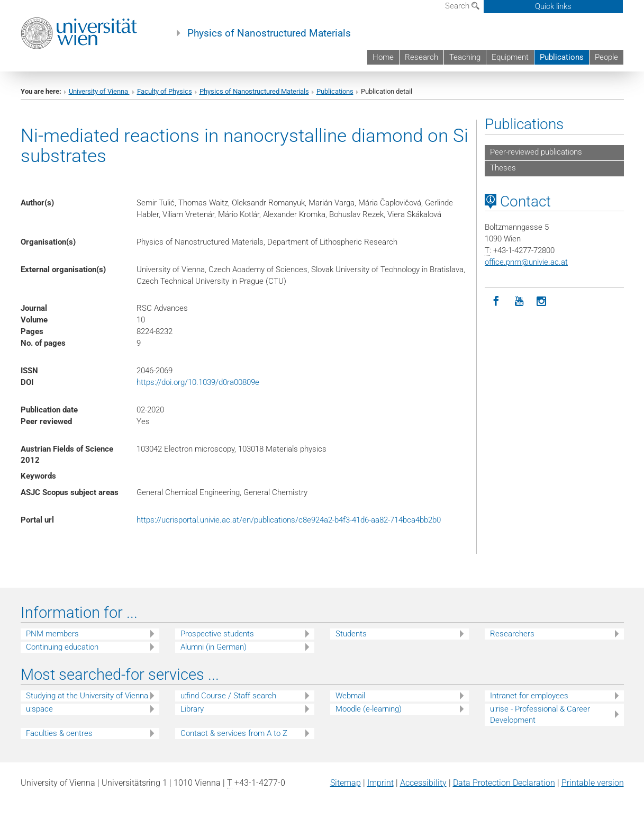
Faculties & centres (59, 733)
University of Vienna (99, 91)
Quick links (553, 6)
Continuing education (62, 647)
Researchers (512, 634)
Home (383, 57)
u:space (39, 709)
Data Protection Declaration (504, 783)
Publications (562, 57)
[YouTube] (519, 302)
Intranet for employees (529, 696)
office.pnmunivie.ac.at (526, 262)
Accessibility (423, 783)
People (606, 57)
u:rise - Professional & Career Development (540, 714)
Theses (503, 168)
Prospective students (217, 634)
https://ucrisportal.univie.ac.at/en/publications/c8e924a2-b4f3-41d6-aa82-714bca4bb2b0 (289, 520)
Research (421, 57)
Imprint (380, 783)
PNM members (52, 634)
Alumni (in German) (214, 647)
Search (462, 6)
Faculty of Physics (165, 91)
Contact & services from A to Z (234, 733)
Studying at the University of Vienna (87, 696)
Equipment (510, 57)
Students (351, 634)
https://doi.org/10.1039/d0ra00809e (198, 382)
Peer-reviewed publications (536, 152)
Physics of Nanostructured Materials (269, 33)
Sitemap (346, 783)
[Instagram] (542, 302)
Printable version (593, 783)
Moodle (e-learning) (369, 709)
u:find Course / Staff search (228, 696)
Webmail (350, 696)
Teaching (465, 57)
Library (192, 709)
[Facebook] (496, 302)
